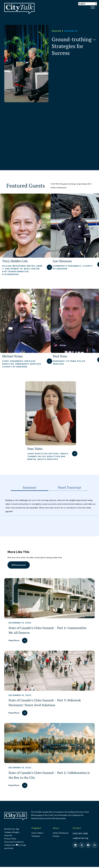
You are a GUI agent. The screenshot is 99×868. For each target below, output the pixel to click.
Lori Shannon (62, 261)
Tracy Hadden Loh (15, 261)
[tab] (30, 487)
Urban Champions (61, 833)
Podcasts (36, 836)
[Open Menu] (93, 7)
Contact (77, 828)
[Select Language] (88, 4)
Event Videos (37, 833)
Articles (56, 836)
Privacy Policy (10, 839)
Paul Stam (60, 356)
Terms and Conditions (14, 842)
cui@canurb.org (80, 838)
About (56, 828)
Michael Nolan (12, 356)
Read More (14, 640)
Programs (36, 828)
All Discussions (19, 565)
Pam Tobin (35, 449)
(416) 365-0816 (80, 833)
